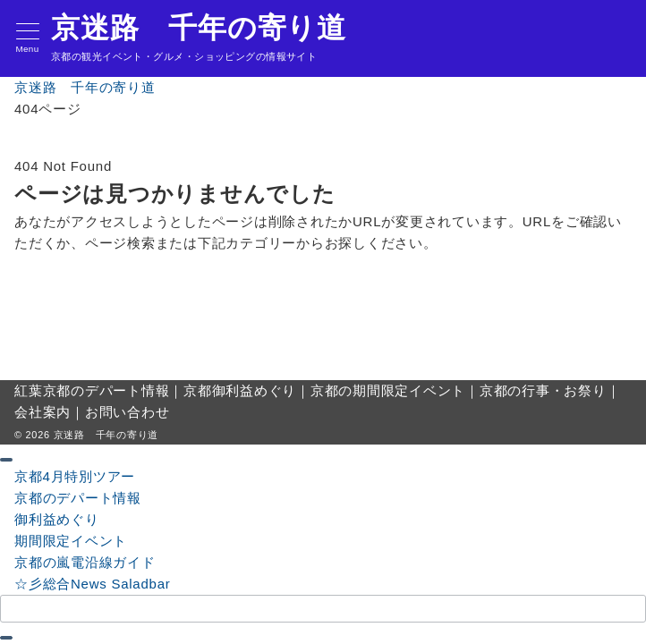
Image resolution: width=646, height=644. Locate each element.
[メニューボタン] (27, 39)
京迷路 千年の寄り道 (199, 28)
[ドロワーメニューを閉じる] (6, 460)
